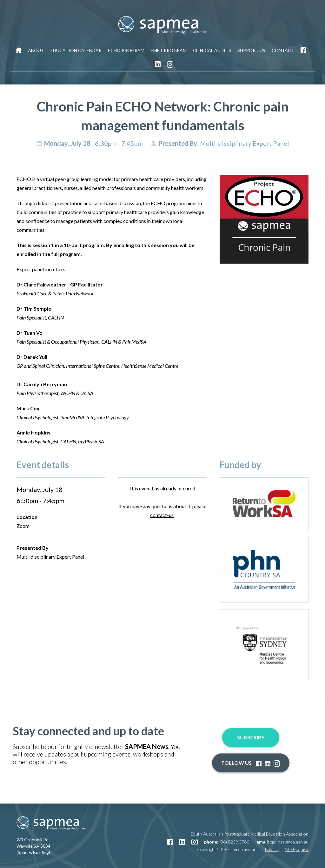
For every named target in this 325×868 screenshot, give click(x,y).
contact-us (162, 515)
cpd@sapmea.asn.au (289, 842)
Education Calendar (76, 50)
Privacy (272, 849)
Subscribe (251, 737)
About (36, 50)
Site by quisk (297, 849)
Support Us (251, 50)
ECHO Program (126, 50)
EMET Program (169, 50)
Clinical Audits (212, 50)
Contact (283, 50)
